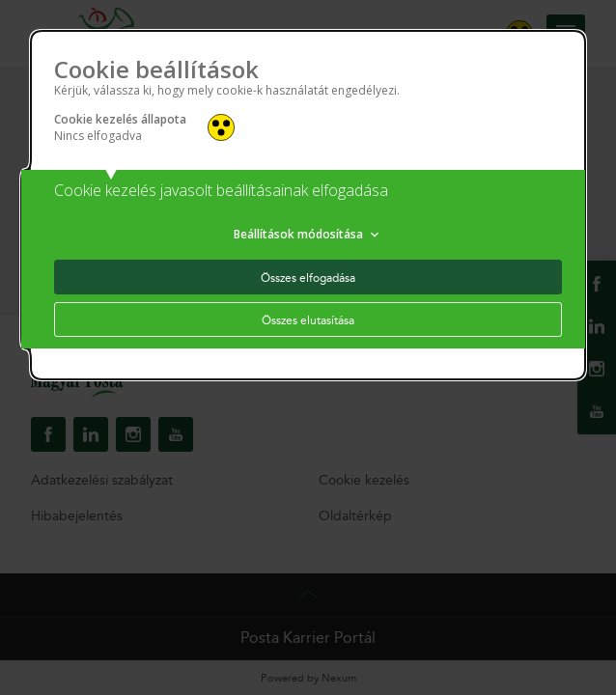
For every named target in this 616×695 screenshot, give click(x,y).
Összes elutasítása (308, 320)
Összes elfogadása (308, 278)
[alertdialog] (308, 205)
